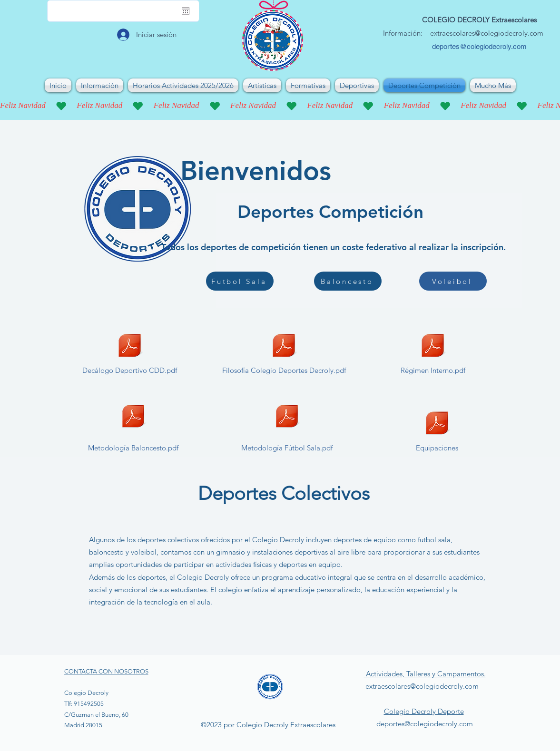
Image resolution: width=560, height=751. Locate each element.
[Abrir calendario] (186, 11)
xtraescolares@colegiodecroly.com (489, 33)
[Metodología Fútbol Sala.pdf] (287, 424)
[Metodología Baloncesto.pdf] (133, 424)
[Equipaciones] (437, 430)
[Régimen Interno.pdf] (433, 353)
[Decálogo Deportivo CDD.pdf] (130, 353)
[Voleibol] (453, 281)
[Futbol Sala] (240, 281)
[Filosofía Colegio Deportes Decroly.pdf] (284, 353)
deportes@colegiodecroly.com (479, 46)
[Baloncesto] (348, 281)
